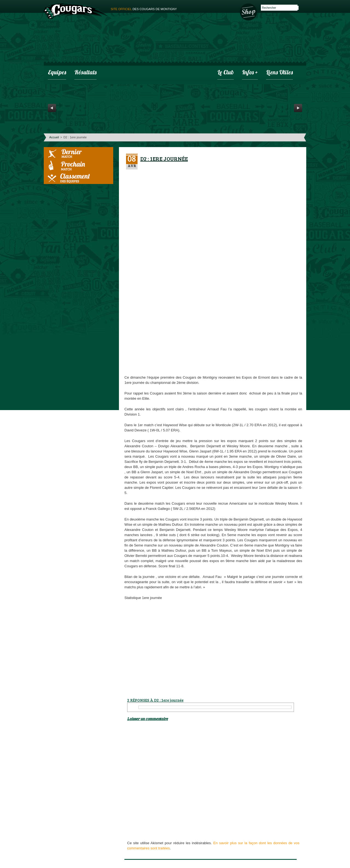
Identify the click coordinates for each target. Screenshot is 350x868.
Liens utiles (279, 73)
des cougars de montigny (144, 9)
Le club (226, 73)
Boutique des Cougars (249, 11)
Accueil (54, 137)
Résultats (85, 73)
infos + (250, 73)
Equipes (57, 73)
